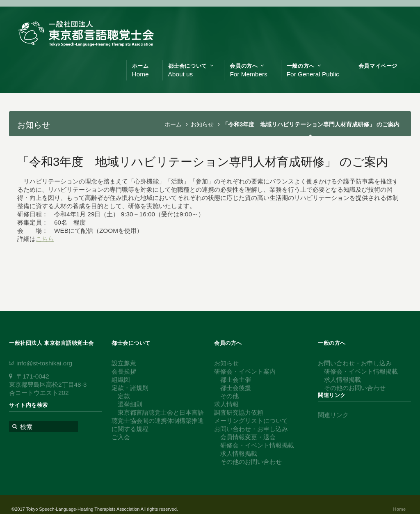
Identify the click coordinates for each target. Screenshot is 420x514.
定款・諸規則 (130, 388)
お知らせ (202, 124)
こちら (45, 239)
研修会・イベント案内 (245, 371)
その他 (229, 396)
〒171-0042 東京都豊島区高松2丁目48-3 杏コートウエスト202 (48, 384)
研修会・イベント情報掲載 (257, 445)
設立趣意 (124, 363)
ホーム (173, 124)
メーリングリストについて (251, 421)
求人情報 (226, 404)
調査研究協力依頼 (239, 412)
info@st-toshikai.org (44, 363)
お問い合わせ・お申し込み (251, 429)
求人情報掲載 (239, 453)
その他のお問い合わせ (251, 462)
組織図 (121, 380)
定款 (124, 396)
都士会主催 (236, 380)
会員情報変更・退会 (248, 437)
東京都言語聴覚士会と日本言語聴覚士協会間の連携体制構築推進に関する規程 (158, 421)
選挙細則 (130, 404)
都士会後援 (236, 388)
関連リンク (333, 415)
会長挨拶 (124, 371)
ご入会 (121, 437)
